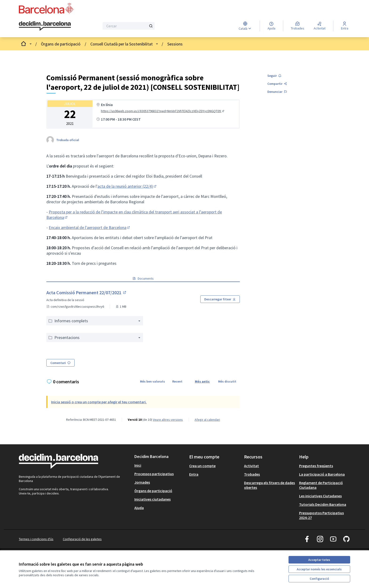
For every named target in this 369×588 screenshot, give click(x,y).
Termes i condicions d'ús (36, 539)
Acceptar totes (319, 560)
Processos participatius (154, 474)
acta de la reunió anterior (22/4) (127, 186)
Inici (138, 465)
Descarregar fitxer (220, 299)
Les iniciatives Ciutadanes (320, 496)
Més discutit (227, 381)
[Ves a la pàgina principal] (45, 26)
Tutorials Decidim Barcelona (323, 504)
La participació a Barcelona (322, 474)
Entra (194, 474)
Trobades (252, 474)
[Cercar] (129, 26)
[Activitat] (320, 26)
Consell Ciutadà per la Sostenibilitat (122, 44)
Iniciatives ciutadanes (152, 499)
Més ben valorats (152, 381)
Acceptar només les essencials (319, 569)
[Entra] (345, 26)
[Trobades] (298, 26)
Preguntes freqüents (316, 466)
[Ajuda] (271, 26)
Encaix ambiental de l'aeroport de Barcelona (90, 227)
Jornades (142, 482)
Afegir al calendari (207, 420)
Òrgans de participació (61, 44)
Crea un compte (202, 466)
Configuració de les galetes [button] (82, 539)
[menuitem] (160, 465)
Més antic (202, 381)
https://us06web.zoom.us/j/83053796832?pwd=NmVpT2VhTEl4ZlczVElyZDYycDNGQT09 (163, 111)
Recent (177, 381)
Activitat (251, 466)
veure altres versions (168, 420)
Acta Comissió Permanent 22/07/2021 (87, 292)
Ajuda (139, 508)
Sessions (175, 44)
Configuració (319, 579)
